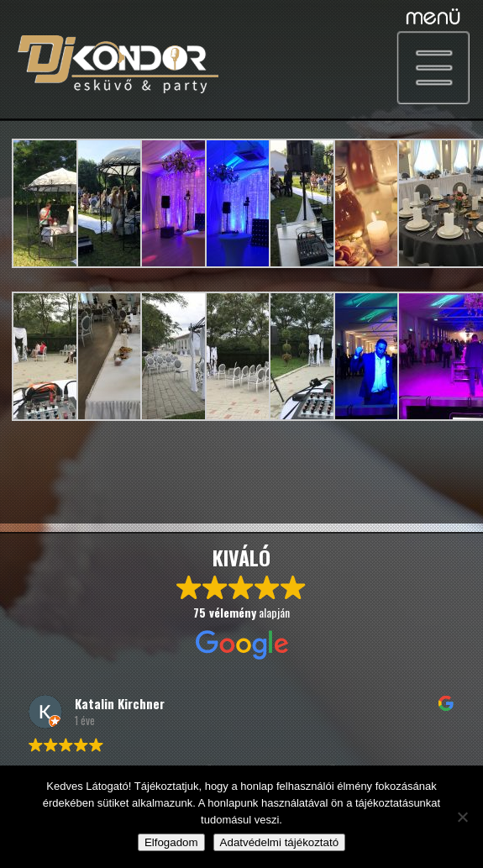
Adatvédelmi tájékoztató (280, 842)
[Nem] (462, 817)
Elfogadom (171, 842)
